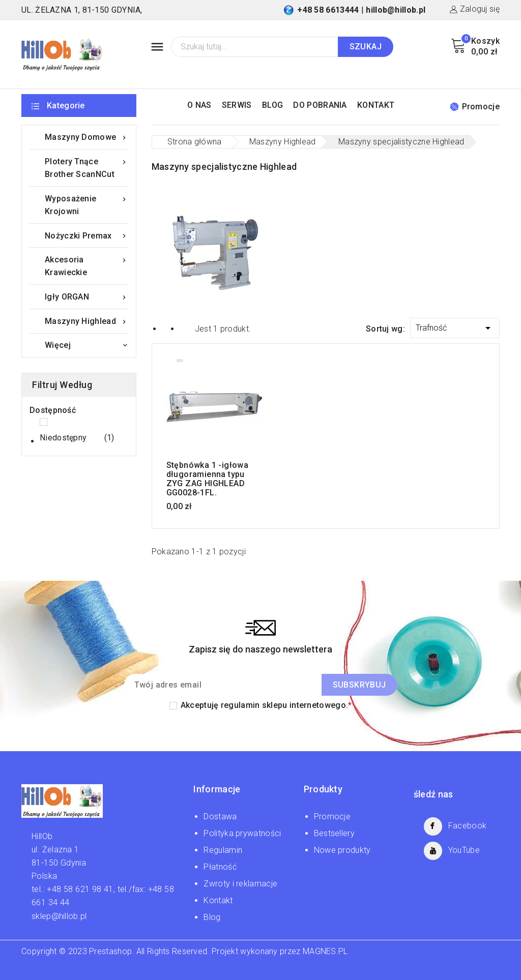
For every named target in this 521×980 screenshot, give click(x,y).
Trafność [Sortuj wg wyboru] (455, 326)
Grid (167, 328)
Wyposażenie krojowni (86, 204)
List (185, 328)
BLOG (272, 105)
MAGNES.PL (325, 951)
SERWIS (237, 105)
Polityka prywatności (242, 833)
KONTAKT (376, 105)
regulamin (240, 705)
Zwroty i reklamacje (240, 884)
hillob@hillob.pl (396, 10)
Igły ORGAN (86, 297)
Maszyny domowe (86, 137)
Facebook (467, 826)
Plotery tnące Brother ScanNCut (86, 167)
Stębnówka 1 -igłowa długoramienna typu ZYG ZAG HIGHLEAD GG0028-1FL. (208, 479)
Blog (212, 917)
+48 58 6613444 (328, 10)
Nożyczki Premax (86, 236)
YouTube (464, 850)
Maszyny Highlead (86, 321)
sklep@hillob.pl (59, 916)
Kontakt (218, 900)
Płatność (220, 867)
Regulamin (223, 850)
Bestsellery (334, 833)
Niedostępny (77, 438)
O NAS (199, 105)
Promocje (475, 107)
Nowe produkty (342, 850)
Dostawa (220, 816)
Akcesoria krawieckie (86, 265)
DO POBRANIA (320, 105)
